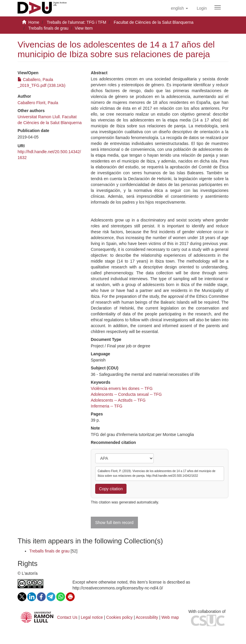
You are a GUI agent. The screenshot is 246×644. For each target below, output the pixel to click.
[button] (179, 8)
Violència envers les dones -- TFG (122, 388)
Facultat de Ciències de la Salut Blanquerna (153, 22)
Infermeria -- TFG (107, 406)
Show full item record (114, 523)
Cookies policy (119, 617)
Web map (170, 617)
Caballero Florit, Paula (38, 103)
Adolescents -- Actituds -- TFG (118, 400)
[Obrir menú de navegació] (218, 7)
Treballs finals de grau (48, 28)
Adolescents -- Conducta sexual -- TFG (126, 394)
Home (34, 22)
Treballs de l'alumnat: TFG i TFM (76, 22)
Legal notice (92, 617)
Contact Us (67, 617)
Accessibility (147, 617)
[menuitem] (202, 8)
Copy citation (111, 489)
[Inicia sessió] (202, 8)
